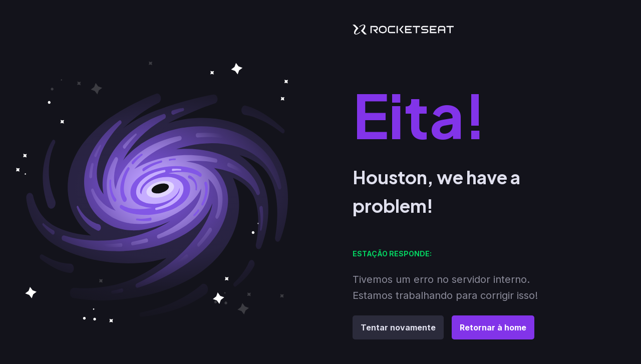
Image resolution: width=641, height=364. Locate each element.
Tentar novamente (398, 327)
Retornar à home (493, 327)
